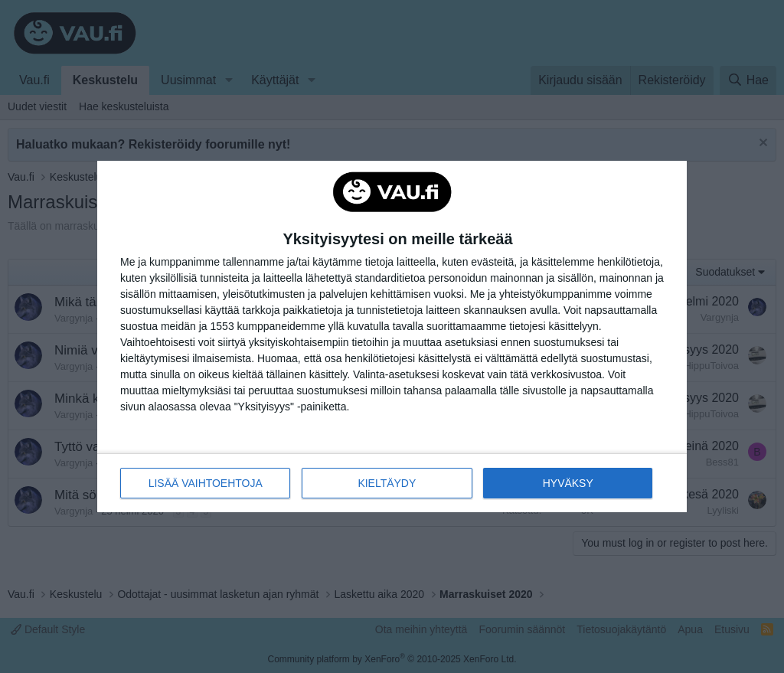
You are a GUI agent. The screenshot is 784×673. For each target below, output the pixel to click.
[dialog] (392, 337)
